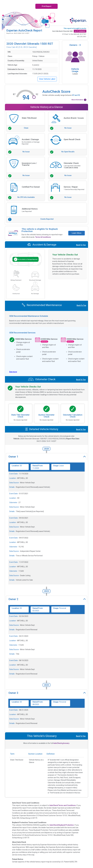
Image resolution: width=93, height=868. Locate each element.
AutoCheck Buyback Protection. (62, 825)
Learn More (77, 233)
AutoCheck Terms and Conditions (63, 805)
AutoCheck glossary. (61, 743)
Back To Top (81, 245)
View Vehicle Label (47, 79)
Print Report (46, 6)
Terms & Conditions (43, 237)
